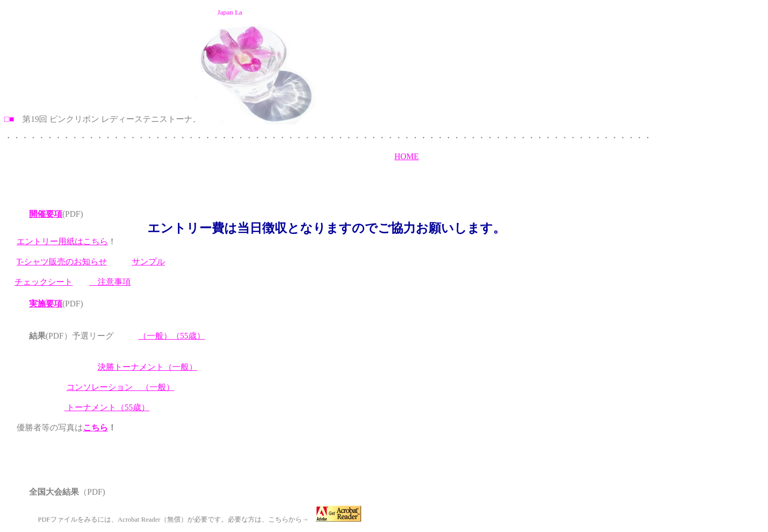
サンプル (148, 262)
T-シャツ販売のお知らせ (62, 262)
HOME (407, 156)
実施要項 (46, 304)
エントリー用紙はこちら (62, 241)
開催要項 (46, 214)
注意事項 (110, 282)
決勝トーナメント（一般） (147, 367)
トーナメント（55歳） (107, 407)
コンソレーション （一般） (120, 387)
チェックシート (44, 282)
